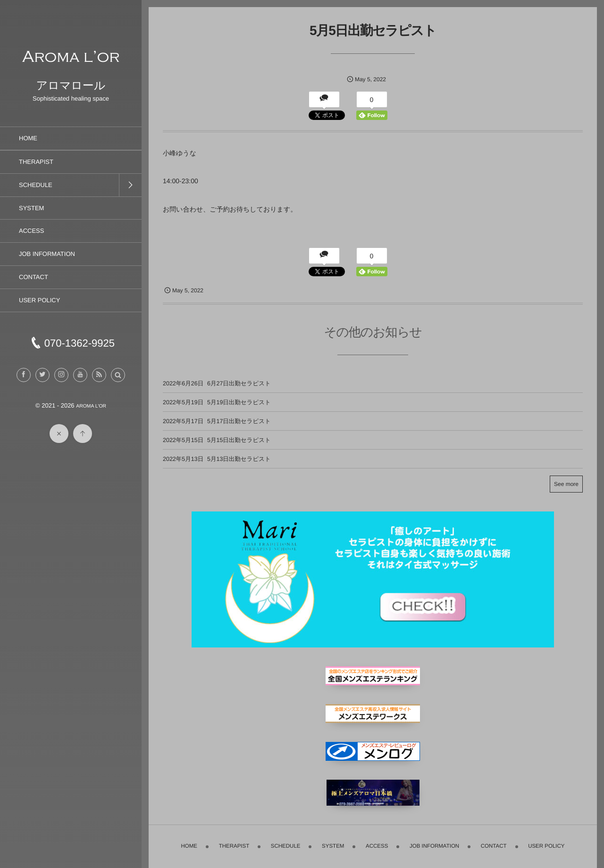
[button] (118, 375)
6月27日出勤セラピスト (239, 383)
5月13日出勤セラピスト (239, 459)
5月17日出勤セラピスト (239, 421)
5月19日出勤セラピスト (239, 402)
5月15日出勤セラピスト (239, 440)
